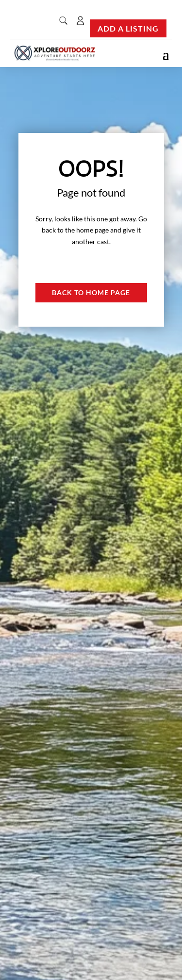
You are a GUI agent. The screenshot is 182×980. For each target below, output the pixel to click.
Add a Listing (128, 28)
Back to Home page (91, 292)
